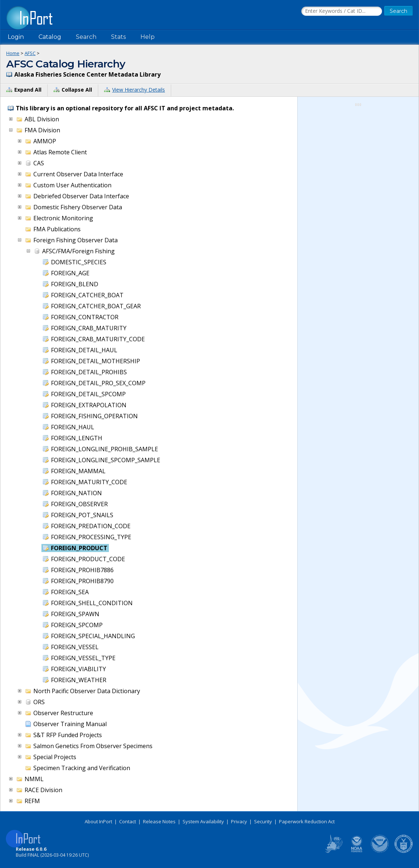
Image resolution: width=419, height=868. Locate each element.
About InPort (98, 821)
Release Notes (159, 821)
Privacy (239, 821)
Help (148, 37)
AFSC (30, 53)
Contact (128, 821)
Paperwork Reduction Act (307, 821)
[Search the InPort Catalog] (342, 11)
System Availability (203, 821)
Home (13, 53)
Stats (118, 37)
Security (263, 821)
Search (86, 37)
